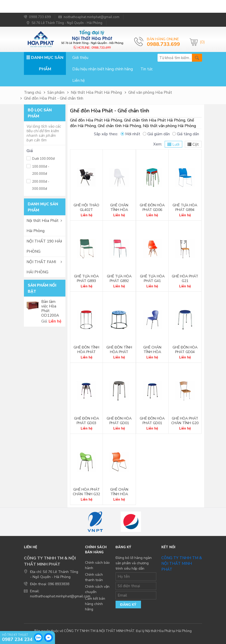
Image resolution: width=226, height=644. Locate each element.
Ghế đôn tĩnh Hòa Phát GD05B (86, 352)
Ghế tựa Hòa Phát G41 (152, 279)
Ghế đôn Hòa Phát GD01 (152, 421)
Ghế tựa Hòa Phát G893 (86, 279)
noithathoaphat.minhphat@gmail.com (89, 17)
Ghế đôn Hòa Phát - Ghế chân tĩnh (54, 98)
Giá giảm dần (156, 134)
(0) (201, 42)
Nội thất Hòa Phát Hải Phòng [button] (43, 226)
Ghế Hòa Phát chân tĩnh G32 (86, 492)
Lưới (173, 144)
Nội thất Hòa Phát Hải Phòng (96, 92)
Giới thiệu (80, 58)
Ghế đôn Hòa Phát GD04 (185, 350)
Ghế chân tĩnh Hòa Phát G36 (152, 352)
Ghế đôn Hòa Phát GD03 (87, 421)
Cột (193, 144)
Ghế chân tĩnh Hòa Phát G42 (119, 210)
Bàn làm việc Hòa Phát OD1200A (50, 308)
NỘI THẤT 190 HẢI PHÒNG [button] (44, 246)
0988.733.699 (37, 17)
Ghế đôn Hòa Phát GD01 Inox (119, 423)
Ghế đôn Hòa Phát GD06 (152, 208)
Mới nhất (130, 134)
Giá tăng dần (186, 134)
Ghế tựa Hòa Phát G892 (119, 279)
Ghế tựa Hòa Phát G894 (185, 208)
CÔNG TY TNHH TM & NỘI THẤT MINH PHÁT (182, 564)
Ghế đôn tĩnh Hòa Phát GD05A (119, 352)
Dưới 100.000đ (41, 158)
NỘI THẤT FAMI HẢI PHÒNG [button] (41, 267)
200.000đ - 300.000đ (38, 185)
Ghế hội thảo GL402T (86, 208)
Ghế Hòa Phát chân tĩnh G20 (185, 421)
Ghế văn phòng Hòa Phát (150, 92)
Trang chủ (32, 92)
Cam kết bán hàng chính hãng (95, 604)
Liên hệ (79, 81)
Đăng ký (128, 605)
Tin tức (147, 69)
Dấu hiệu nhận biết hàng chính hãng (103, 69)
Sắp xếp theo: (106, 134)
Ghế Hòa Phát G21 (185, 279)
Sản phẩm (56, 92)
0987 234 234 (17, 639)
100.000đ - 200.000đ (38, 170)
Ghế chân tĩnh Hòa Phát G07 (119, 494)
